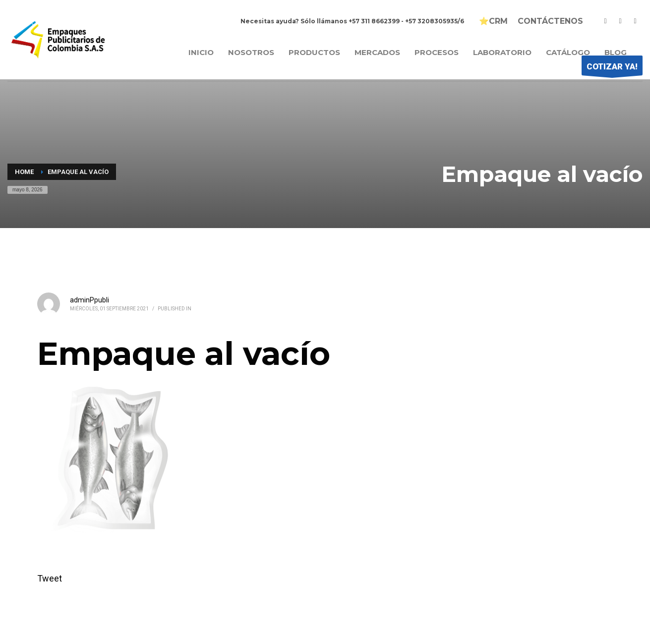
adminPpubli (89, 300)
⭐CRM (493, 21)
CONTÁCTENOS (550, 21)
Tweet (50, 578)
